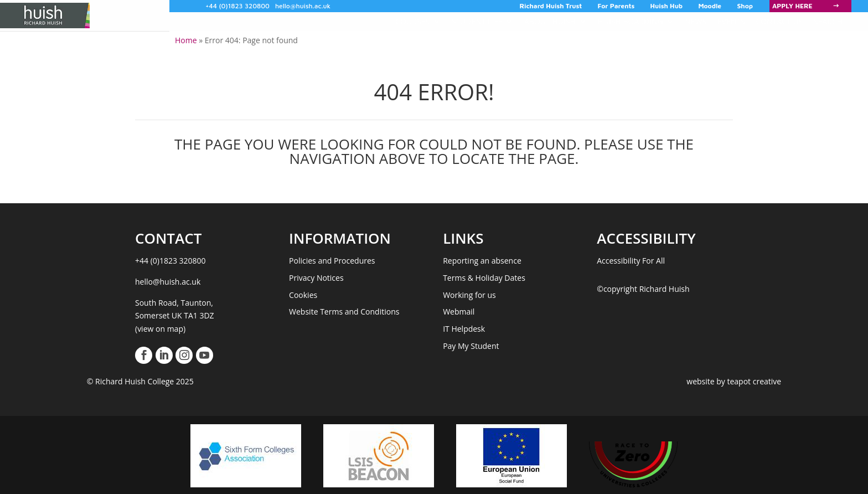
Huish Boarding (630, 21)
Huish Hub (667, 6)
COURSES (412, 21)
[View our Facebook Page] (144, 355)
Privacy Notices (316, 278)
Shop (745, 6)
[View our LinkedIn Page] (164, 355)
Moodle (710, 6)
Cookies (303, 295)
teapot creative (754, 381)
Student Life (477, 21)
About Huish (550, 21)
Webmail (459, 312)
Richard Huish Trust (551, 6)
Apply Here (792, 6)
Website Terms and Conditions (344, 312)
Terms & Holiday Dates (484, 278)
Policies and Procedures (332, 261)
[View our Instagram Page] (184, 355)
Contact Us (779, 21)
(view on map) (160, 329)
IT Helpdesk (464, 329)
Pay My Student (471, 346)
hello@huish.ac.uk (303, 6)
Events (731, 21)
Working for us (469, 295)
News (696, 21)
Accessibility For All (631, 261)
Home (186, 40)
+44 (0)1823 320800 (237, 6)
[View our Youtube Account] (205, 355)
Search (828, 21)
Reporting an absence (482, 261)
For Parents (616, 6)
